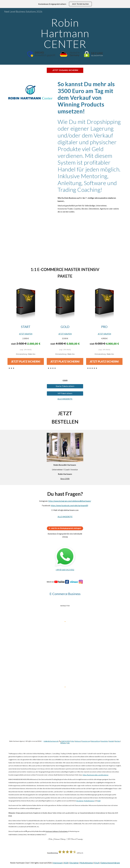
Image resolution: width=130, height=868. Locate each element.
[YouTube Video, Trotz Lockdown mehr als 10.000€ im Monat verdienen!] (65, 240)
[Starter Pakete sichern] (65, 386)
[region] (65, 4)
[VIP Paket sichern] (65, 393)
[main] (65, 33)
